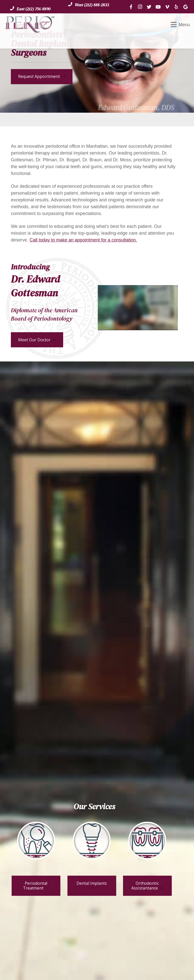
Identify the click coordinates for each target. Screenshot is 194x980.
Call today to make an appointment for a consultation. (83, 240)
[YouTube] (158, 7)
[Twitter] (149, 7)
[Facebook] (131, 7)
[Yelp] (176, 7)
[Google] (185, 7)
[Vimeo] (167, 7)
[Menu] (180, 25)
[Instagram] (140, 7)
